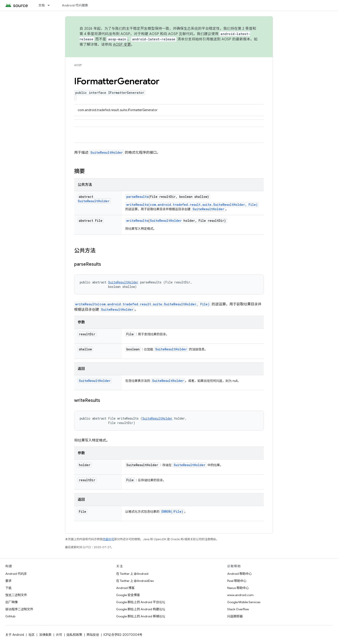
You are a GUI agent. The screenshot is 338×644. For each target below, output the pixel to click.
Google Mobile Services (244, 602)
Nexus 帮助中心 (238, 588)
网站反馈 (93, 635)
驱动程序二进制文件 (19, 609)
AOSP (78, 65)
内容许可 (108, 539)
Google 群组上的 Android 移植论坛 (141, 616)
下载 (8, 588)
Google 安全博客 (128, 595)
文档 (42, 5)
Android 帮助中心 (240, 574)
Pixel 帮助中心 (237, 581)
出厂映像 (12, 602)
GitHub (10, 616)
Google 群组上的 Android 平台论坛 (141, 602)
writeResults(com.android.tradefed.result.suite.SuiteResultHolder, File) (192, 205)
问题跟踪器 (235, 616)
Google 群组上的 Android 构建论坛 (141, 609)
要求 (8, 581)
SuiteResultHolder (107, 152)
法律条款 (45, 635)
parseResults (137, 197)
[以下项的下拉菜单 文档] (51, 5)
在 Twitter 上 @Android (132, 574)
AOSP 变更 (122, 45)
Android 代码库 (16, 574)
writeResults (137, 221)
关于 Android (15, 635)
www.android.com (240, 595)
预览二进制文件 (16, 595)
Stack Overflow (238, 609)
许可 (59, 635)
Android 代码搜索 (75, 5)
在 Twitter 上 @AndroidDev (135, 581)
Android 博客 (125, 588)
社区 (32, 635)
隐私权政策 (74, 635)
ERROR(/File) (172, 511)
